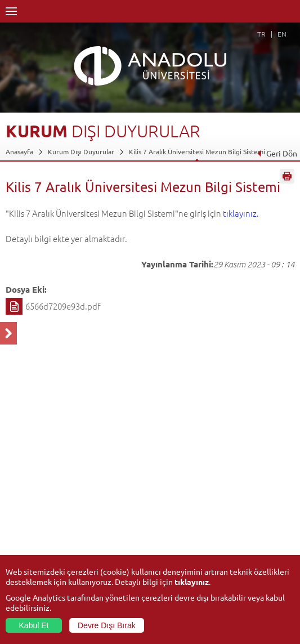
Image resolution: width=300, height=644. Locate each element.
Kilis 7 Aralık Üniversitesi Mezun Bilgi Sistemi (197, 151)
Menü (11, 11)
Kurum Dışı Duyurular (81, 151)
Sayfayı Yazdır (287, 176)
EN (282, 34)
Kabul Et (34, 625)
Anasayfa (19, 151)
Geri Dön (277, 153)
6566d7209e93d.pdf (63, 306)
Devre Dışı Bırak (107, 625)
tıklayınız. (241, 213)
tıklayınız (192, 582)
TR (261, 34)
